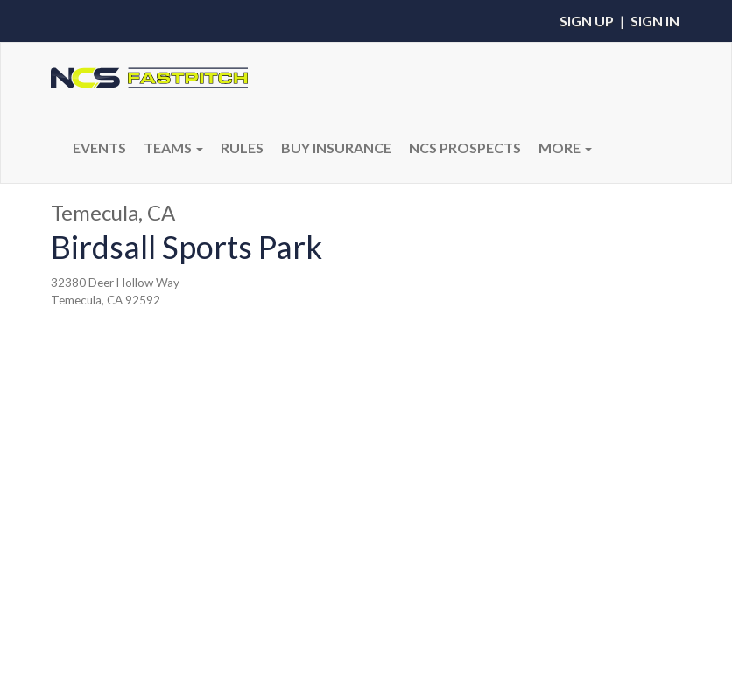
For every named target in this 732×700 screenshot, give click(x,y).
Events (99, 147)
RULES (242, 147)
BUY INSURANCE (336, 147)
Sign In (655, 21)
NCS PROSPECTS (465, 147)
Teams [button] (173, 147)
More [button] (565, 147)
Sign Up (587, 21)
